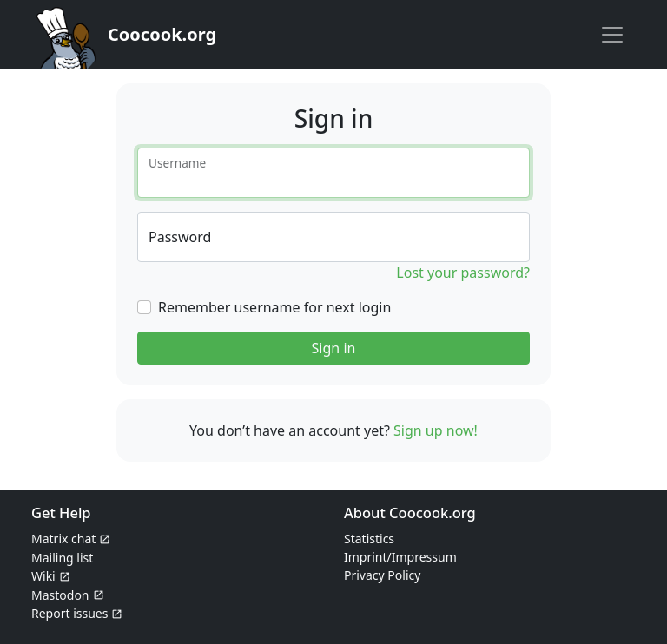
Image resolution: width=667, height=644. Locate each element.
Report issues (69, 613)
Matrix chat (63, 539)
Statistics (369, 539)
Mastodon (60, 595)
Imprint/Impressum (400, 557)
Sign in (334, 348)
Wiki (43, 576)
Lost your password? (463, 273)
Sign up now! (436, 430)
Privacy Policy (382, 575)
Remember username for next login (274, 307)
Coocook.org (162, 34)
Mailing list (62, 558)
